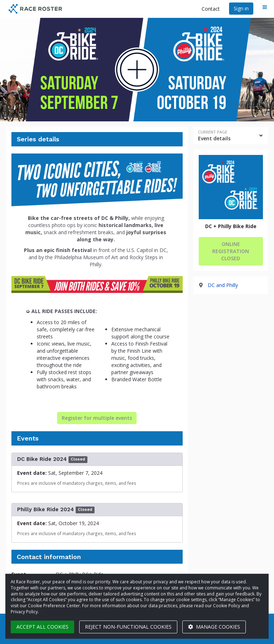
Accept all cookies (42, 627)
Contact (211, 9)
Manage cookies (214, 627)
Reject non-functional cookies (128, 627)
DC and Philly (223, 285)
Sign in (241, 8)
